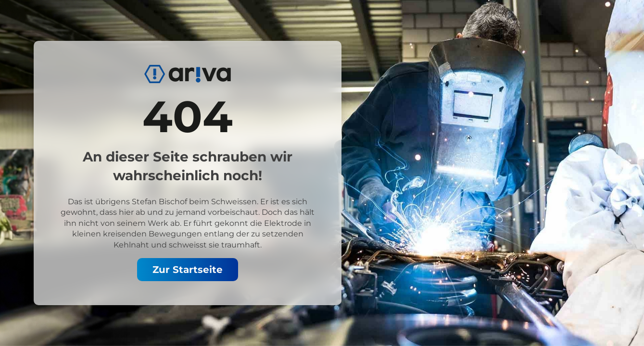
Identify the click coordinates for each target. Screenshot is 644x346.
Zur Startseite (188, 270)
